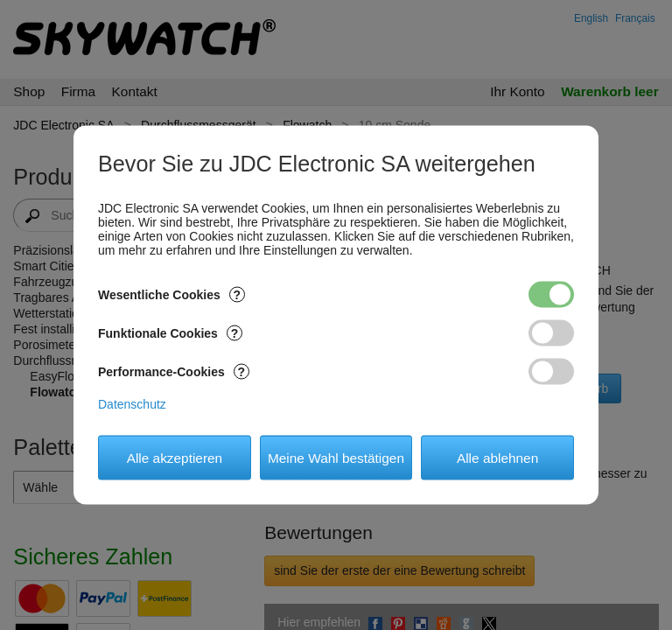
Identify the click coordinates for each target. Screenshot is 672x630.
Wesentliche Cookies (171, 295)
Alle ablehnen (497, 457)
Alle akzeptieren (175, 457)
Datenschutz (132, 404)
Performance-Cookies (174, 372)
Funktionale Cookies (170, 333)
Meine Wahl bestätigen (336, 457)
